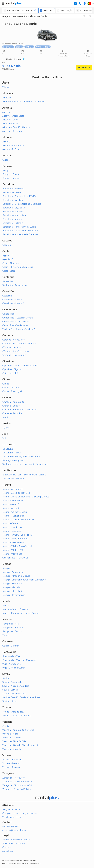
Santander (8, 281)
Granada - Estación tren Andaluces (20, 410)
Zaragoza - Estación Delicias (17, 789)
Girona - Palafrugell (12, 391)
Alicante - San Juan (12, 131)
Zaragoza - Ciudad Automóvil (17, 785)
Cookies (6, 847)
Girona (6, 384)
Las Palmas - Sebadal (13, 479)
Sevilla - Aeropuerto (12, 682)
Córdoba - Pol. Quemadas (16, 351)
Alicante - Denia (10, 120)
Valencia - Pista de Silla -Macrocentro (21, 745)
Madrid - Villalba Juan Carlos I (17, 546)
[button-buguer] (3, 4)
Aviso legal (8, 851)
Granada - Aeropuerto (13, 402)
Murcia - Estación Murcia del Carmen (21, 613)
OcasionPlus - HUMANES (15, 558)
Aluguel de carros (11, 809)
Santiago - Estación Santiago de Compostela (25, 464)
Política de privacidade (14, 844)
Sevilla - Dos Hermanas (14, 694)
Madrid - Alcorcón (11, 504)
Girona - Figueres (11, 388)
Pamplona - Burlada (13, 628)
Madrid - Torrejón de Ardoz (16, 539)
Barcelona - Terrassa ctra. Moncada (20, 231)
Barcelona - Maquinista (14, 215)
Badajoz (6, 170)
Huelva (6, 428)
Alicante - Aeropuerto (13, 116)
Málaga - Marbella (11, 587)
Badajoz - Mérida (11, 178)
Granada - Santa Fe (12, 413)
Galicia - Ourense (11, 646)
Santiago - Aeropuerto (14, 460)
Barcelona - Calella (12, 192)
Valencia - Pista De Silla (14, 741)
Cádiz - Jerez (9, 271)
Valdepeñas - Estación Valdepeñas (20, 329)
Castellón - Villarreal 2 (13, 303)
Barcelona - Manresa (13, 212)
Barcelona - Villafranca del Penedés (20, 234)
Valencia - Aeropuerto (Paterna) (18, 730)
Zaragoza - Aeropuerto (14, 778)
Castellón (7, 296)
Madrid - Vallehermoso (14, 542)
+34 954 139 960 (11, 826)
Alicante (6, 112)
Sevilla (6, 678)
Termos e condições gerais (16, 840)
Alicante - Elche (10, 124)
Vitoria (6, 87)
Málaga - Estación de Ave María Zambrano (24, 580)
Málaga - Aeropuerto (13, 572)
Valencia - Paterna (12, 738)
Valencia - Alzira (10, 734)
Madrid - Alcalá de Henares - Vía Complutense (26, 497)
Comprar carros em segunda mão (20, 813)
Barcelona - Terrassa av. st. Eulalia (19, 227)
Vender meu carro (12, 817)
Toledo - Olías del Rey (13, 712)
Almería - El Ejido (11, 149)
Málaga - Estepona (12, 584)
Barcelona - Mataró (12, 219)
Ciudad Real (8, 314)
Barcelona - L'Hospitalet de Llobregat (22, 204)
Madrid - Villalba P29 (13, 550)
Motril (5, 417)
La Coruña (8, 449)
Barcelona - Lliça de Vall (14, 208)
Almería (6, 142)
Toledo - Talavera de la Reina (17, 716)
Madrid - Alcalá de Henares (16, 493)
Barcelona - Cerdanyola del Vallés (19, 196)
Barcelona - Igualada (13, 200)
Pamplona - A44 (11, 624)
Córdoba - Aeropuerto (14, 340)
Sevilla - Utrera (10, 701)
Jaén (5, 438)
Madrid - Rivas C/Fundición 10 (17, 535)
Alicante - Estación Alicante (16, 127)
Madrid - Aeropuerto (13, 489)
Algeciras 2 (8, 256)
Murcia (6, 606)
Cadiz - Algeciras (11, 263)
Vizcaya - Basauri (11, 763)
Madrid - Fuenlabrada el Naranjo (18, 520)
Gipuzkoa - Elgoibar (12, 369)
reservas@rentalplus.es (14, 830)
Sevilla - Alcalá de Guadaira (16, 686)
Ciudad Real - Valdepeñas (15, 325)
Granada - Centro (11, 406)
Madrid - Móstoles (12, 531)
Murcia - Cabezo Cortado (15, 609)
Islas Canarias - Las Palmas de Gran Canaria (24, 475)
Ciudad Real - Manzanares (16, 322)
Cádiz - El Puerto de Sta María (18, 267)
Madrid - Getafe (10, 523)
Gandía (6, 726)
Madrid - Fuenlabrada (13, 516)
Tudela (6, 635)
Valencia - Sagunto (12, 749)
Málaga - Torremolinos (14, 595)
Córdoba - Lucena (11, 347)
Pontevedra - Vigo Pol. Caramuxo (19, 660)
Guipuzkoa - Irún (11, 373)
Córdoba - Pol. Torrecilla (14, 355)
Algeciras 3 (8, 259)
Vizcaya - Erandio (11, 767)
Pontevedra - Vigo (12, 656)
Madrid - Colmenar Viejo (15, 512)
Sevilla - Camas (10, 690)
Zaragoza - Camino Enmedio (17, 782)
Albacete (7, 98)
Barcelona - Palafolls (13, 223)
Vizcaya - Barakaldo (12, 760)
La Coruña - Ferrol (11, 453)
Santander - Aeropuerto (14, 285)
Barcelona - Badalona (13, 189)
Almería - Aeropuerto (13, 146)
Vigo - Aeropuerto (12, 664)
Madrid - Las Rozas (12, 527)
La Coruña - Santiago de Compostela (21, 457)
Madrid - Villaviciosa (12, 554)
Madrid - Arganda (11, 508)
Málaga (6, 568)
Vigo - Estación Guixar (14, 668)
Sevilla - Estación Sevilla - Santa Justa (21, 697)
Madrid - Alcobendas (13, 501)
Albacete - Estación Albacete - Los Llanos (24, 102)
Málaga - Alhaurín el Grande (16, 576)
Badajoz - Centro (11, 174)
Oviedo (6, 160)
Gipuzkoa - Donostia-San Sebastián (20, 366)
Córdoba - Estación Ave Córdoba (19, 344)
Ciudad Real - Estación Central (18, 318)
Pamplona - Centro (12, 631)
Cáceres (6, 245)
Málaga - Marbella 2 (12, 591)
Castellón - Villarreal (12, 300)
